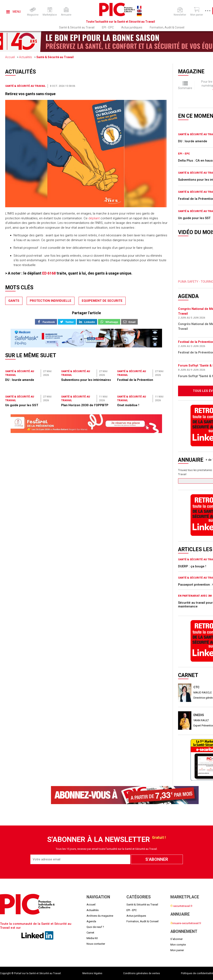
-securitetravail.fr (181, 906)
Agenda (91, 921)
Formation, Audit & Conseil (167, 27)
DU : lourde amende (20, 380)
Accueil (10, 57)
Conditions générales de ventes (142, 973)
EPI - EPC (108, 27)
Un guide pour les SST (22, 405)
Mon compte (178, 945)
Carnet (90, 933)
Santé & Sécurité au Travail (77, 27)
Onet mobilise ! (128, 405)
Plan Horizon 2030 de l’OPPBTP (85, 405)
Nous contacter (96, 944)
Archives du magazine (100, 916)
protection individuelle (51, 301)
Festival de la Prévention (135, 380)
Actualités (26, 57)
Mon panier (177, 950)
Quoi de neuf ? (95, 927)
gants (14, 301)
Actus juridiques (132, 27)
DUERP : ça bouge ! (192, 566)
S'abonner (176, 939)
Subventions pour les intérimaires (86, 380)
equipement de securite (102, 301)
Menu (14, 12)
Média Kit (92, 938)
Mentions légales (92, 973)
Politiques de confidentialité (197, 973)
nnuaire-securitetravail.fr (186, 923)
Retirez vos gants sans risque (30, 94)
